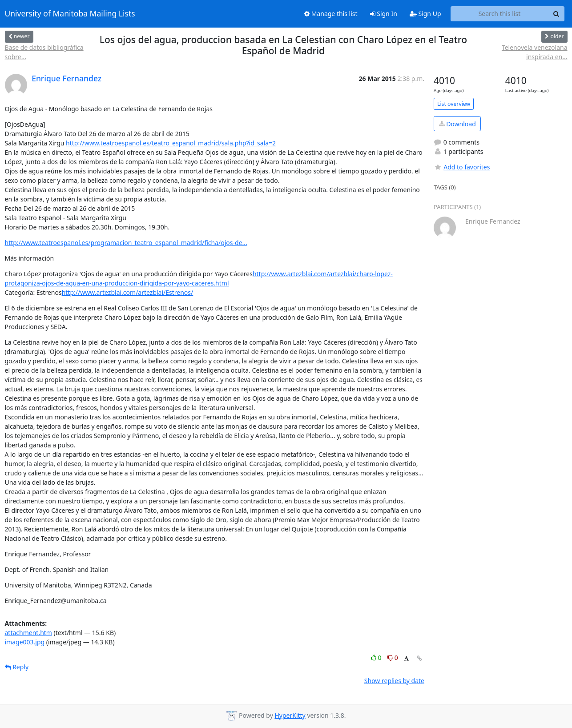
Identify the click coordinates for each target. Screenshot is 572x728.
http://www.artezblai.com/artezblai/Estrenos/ (128, 292)
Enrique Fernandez (66, 78)
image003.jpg (25, 642)
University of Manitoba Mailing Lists (70, 14)
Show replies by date (394, 681)
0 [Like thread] (377, 658)
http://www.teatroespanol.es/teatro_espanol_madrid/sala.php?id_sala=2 (171, 143)
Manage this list (331, 14)
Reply (17, 667)
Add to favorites (462, 167)
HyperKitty (290, 715)
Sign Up (425, 14)
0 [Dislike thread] (393, 658)
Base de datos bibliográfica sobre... (44, 52)
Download (457, 124)
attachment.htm (28, 633)
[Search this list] (500, 14)
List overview (454, 104)
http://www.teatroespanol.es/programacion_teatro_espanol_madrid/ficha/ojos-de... (126, 243)
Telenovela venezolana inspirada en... (535, 52)
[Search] (556, 14)
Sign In (384, 14)
